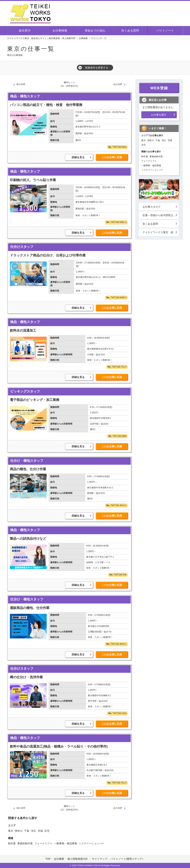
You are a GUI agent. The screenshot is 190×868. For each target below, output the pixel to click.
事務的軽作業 (25, 843)
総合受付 (25, 31)
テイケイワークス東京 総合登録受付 (161, 232)
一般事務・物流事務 (66, 843)
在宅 (47, 831)
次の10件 (118, 84)
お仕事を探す (159, 115)
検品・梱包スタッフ (25, 96)
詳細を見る (78, 157)
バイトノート (165, 31)
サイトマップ (100, 859)
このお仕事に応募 (112, 157)
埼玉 (33, 831)
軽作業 (12, 843)
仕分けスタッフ (22, 247)
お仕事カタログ (152, 207)
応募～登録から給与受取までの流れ (161, 215)
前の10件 (21, 84)
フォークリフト (43, 843)
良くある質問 (130, 31)
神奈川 (19, 831)
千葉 (27, 831)
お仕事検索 (60, 31)
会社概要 (59, 859)
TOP (48, 859)
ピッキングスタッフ (25, 391)
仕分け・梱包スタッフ (27, 461)
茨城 (40, 831)
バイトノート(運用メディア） (128, 859)
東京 (11, 831)
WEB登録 (159, 88)
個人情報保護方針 (78, 859)
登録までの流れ (95, 31)
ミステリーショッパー (92, 843)
